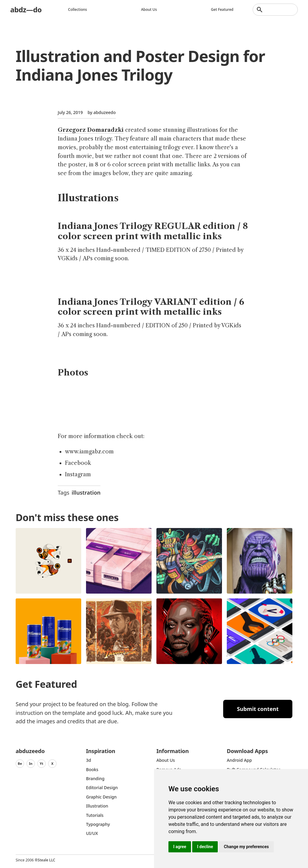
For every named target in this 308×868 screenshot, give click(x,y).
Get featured (222, 9)
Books (92, 769)
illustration (86, 493)
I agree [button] (180, 847)
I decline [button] (205, 847)
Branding (95, 778)
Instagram (78, 474)
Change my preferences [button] (246, 847)
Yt (42, 763)
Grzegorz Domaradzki (91, 130)
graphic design (101, 797)
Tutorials (95, 815)
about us (166, 760)
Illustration (97, 806)
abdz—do (26, 9)
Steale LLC (46, 860)
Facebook (78, 463)
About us (149, 9)
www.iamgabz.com (89, 452)
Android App (239, 760)
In (31, 763)
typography (98, 824)
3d (89, 760)
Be (20, 763)
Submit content (258, 709)
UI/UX (92, 833)
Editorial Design (102, 788)
